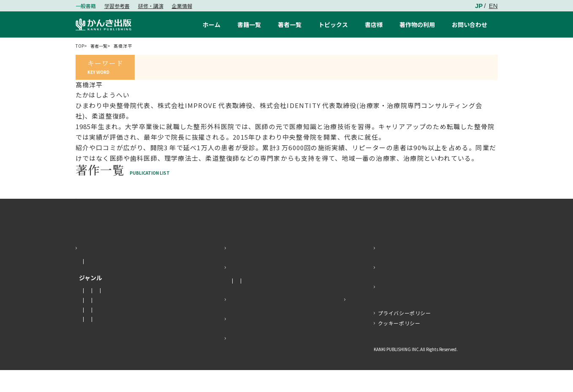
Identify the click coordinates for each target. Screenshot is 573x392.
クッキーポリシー (399, 345)
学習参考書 (117, 6)
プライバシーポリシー (405, 335)
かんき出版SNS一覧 (410, 309)
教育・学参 (92, 341)
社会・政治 (92, 322)
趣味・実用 (92, 332)
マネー (106, 312)
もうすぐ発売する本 (122, 283)
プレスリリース (253, 321)
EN (493, 6)
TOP (81, 46)
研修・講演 (151, 6)
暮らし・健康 (130, 341)
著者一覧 (104, 46)
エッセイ (133, 312)
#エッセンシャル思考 (227, 67)
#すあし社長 (167, 67)
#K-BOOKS (284, 67)
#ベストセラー (331, 67)
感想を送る (396, 289)
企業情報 (182, 6)
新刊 (84, 283)
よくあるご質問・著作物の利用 (278, 341)
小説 (84, 312)
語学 (119, 332)
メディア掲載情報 (279, 303)
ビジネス (160, 322)
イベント (319, 303)
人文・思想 (166, 312)
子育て (163, 341)
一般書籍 (86, 6)
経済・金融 (127, 322)
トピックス (246, 289)
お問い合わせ (399, 270)
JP (479, 6)
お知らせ (239, 303)
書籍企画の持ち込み (261, 360)
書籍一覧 (94, 270)
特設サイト (331, 321)
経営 (138, 332)
